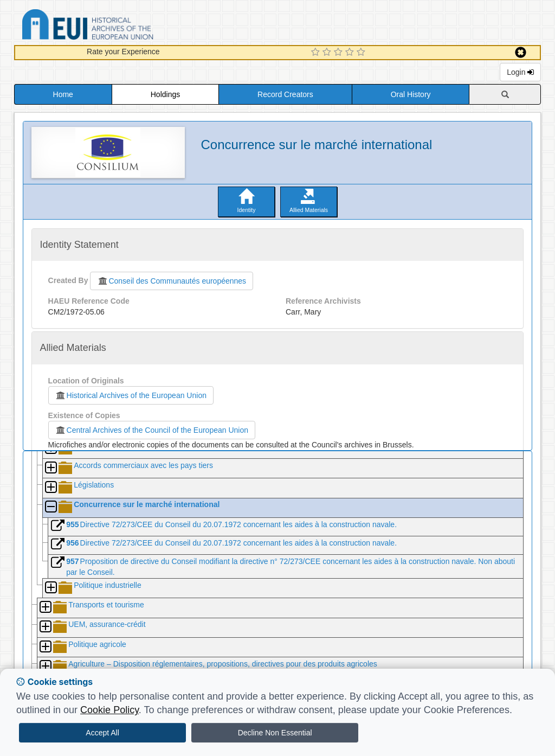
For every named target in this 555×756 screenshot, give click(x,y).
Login (520, 72)
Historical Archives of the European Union (131, 395)
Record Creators (285, 94)
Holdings (165, 94)
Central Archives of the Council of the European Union (152, 430)
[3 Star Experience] (340, 53)
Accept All (102, 733)
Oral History (411, 94)
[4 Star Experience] (351, 53)
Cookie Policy (109, 710)
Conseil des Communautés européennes (172, 281)
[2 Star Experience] (328, 53)
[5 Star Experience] (362, 53)
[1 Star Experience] (317, 53)
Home (63, 94)
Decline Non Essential (275, 733)
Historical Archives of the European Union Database (118, 26)
